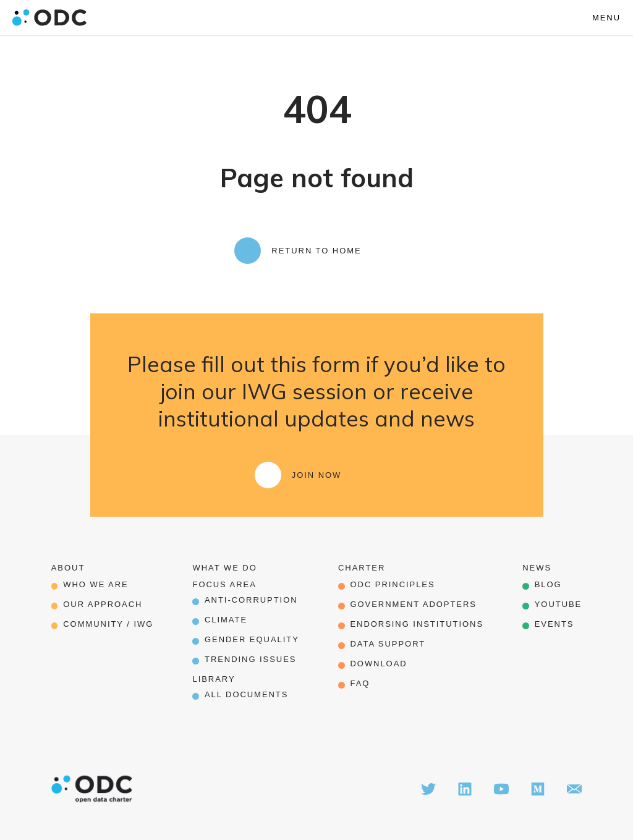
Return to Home (316, 251)
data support (388, 644)
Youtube (559, 604)
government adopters (413, 604)
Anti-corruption (251, 600)
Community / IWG (108, 624)
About (68, 568)
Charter (362, 568)
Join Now (317, 475)
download (378, 664)
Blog (548, 584)
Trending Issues (250, 659)
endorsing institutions (417, 624)
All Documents (246, 694)
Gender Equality (252, 639)
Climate (226, 620)
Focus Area (224, 584)
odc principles (392, 584)
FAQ (360, 683)
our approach (103, 604)
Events (554, 624)
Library (214, 679)
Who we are (96, 584)
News (537, 568)
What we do (224, 568)
